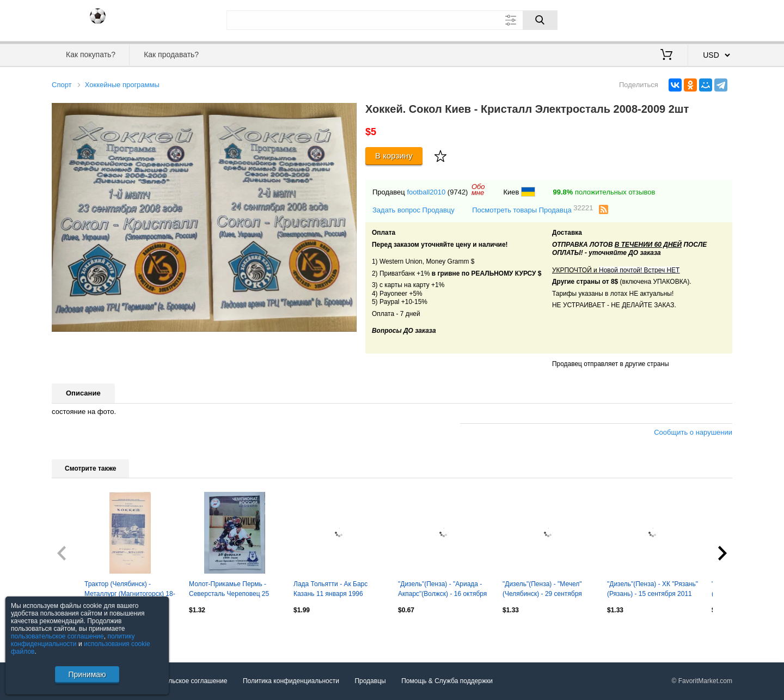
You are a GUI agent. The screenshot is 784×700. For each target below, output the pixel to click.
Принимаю (87, 674)
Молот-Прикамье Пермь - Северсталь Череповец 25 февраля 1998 (229, 590)
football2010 (426, 192)
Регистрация (710, 19)
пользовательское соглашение (57, 636)
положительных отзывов (604, 192)
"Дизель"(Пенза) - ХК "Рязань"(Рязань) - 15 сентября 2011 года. (653, 590)
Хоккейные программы (122, 85)
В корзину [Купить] (394, 156)
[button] (347, 113)
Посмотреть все (76, 634)
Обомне (478, 190)
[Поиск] (540, 20)
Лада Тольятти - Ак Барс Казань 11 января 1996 (330, 589)
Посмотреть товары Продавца (532, 209)
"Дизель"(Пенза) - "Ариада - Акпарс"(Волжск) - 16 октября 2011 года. (442, 590)
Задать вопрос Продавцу (414, 210)
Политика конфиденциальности (291, 681)
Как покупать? (91, 54)
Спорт (62, 85)
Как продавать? (171, 54)
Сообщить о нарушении (693, 432)
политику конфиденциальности (73, 640)
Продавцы (370, 681)
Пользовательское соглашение (180, 681)
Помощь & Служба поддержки (447, 681)
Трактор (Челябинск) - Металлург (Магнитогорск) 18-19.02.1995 (130, 590)
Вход (669, 19)
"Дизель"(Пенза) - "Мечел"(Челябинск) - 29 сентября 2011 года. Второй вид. (542, 590)
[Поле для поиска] (392, 20)
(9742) (458, 192)
